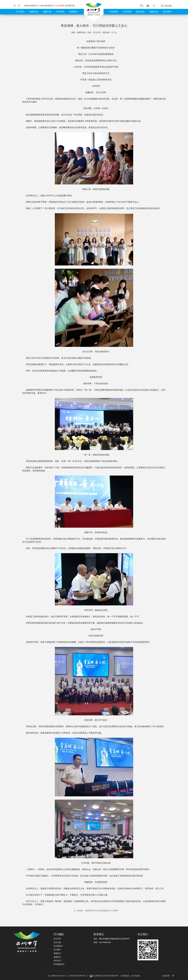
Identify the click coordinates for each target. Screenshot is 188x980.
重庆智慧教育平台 (48, 6)
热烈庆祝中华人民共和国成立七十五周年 (96, 911)
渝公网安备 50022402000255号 (104, 976)
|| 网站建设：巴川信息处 (130, 976)
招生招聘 (167, 12)
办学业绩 (127, 12)
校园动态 (34, 12)
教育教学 (74, 12)
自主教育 (61, 6)
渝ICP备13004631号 (77, 976)
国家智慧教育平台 (32, 6)
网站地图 (166, 6)
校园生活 (154, 12)
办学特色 (60, 12)
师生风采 (140, 12)
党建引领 (47, 12)
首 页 (17, 6)
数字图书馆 (70, 6)
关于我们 (20, 12)
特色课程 (114, 12)
